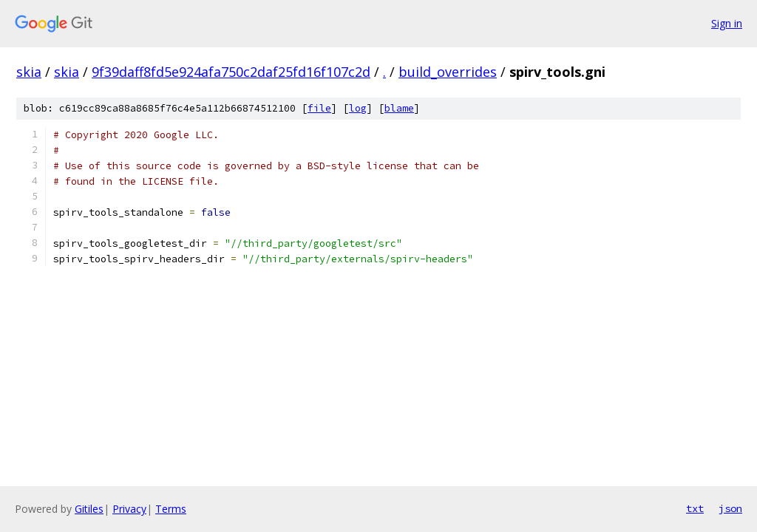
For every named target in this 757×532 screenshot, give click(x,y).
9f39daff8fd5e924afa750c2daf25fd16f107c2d (231, 72)
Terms (171, 509)
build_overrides (448, 72)
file (319, 108)
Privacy (129, 509)
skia (29, 72)
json (730, 508)
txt (695, 508)
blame (399, 108)
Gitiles (89, 509)
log (358, 108)
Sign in (727, 23)
